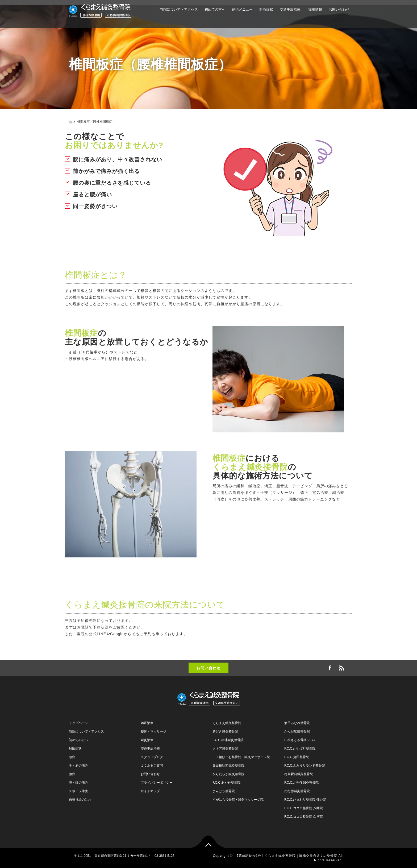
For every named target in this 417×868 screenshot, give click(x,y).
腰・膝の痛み (78, 783)
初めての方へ (215, 9)
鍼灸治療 (147, 740)
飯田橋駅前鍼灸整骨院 (228, 766)
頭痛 (72, 757)
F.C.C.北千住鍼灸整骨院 (301, 783)
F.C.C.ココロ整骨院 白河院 (304, 817)
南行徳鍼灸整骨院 (297, 791)
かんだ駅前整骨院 (297, 731)
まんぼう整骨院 (224, 791)
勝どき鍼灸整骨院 (225, 731)
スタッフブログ (152, 757)
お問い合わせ (339, 9)
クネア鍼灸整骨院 (225, 749)
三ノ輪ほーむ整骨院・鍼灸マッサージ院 (241, 757)
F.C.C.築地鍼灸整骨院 (228, 740)
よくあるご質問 (152, 766)
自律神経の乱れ (80, 800)
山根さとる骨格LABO (300, 740)
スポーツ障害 (78, 791)
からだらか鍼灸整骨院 (228, 774)
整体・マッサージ (153, 731)
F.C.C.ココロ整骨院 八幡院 (304, 808)
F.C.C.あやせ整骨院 (226, 783)
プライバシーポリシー (157, 783)
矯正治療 (147, 723)
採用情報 (315, 9)
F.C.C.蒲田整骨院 (297, 757)
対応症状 (266, 9)
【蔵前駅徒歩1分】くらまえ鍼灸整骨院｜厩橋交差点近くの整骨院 (286, 856)
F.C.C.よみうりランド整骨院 (305, 766)
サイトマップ (150, 791)
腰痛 (72, 774)
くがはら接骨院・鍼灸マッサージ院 (238, 800)
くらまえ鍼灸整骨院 (227, 723)
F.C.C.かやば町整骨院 (300, 749)
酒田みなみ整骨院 (297, 723)
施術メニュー (242, 9)
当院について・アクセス (179, 9)
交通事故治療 (290, 9)
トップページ (78, 723)
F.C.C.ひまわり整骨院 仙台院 (305, 800)
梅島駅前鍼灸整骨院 (299, 774)
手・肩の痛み (78, 766)
